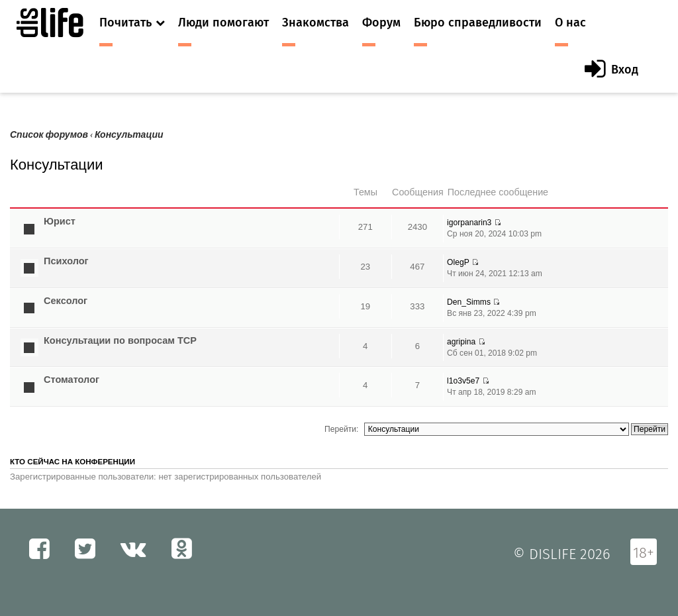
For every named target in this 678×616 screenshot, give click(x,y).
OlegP (458, 262)
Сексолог (66, 301)
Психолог (66, 261)
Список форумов (49, 135)
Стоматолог (72, 380)
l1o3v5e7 (463, 381)
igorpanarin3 (469, 223)
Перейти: (341, 429)
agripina (461, 342)
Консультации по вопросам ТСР (120, 340)
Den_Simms (469, 302)
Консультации (129, 135)
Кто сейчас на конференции (73, 462)
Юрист (60, 221)
